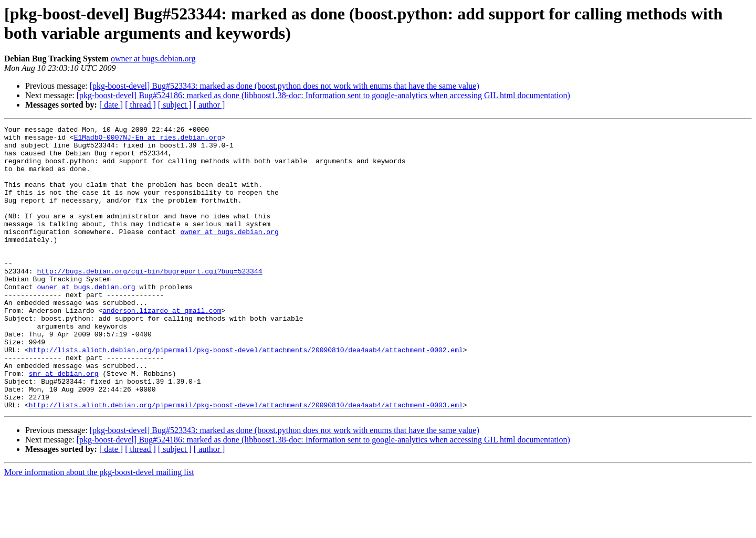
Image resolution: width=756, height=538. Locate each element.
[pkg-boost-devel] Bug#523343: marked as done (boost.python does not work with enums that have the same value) (285, 86)
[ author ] (209, 105)
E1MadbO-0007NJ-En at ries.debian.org (148, 140)
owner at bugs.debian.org (153, 59)
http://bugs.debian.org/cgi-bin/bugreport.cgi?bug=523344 (149, 301)
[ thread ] (140, 105)
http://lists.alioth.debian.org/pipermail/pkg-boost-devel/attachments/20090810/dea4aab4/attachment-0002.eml (246, 395)
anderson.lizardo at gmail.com (162, 348)
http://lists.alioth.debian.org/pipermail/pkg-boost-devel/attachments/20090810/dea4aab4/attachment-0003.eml (246, 461)
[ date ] (111, 105)
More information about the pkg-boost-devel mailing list (99, 529)
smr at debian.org (64, 424)
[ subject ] (175, 105)
